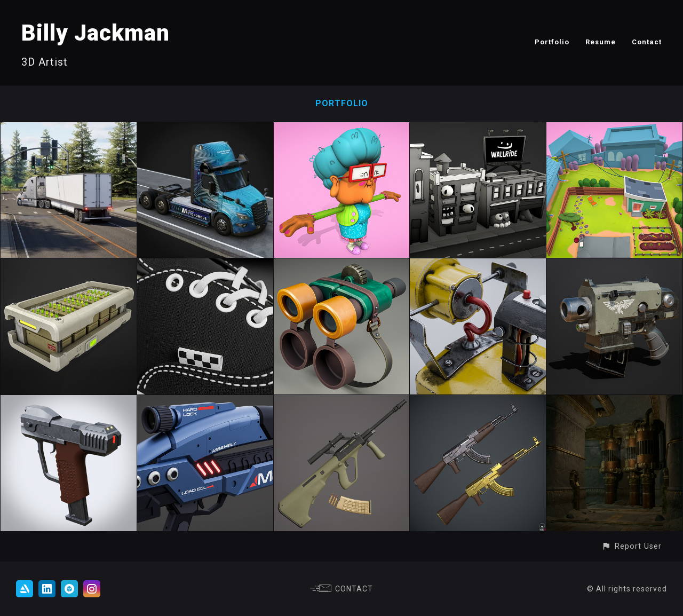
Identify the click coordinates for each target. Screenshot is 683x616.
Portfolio (552, 42)
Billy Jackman (96, 33)
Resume (601, 42)
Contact (647, 42)
